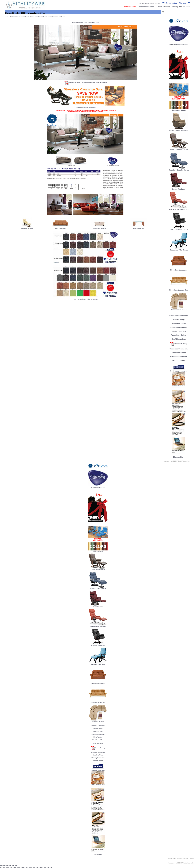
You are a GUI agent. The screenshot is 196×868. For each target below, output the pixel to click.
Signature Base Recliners (179, 169)
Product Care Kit (179, 360)
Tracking (175, 7)
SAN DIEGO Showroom (179, 44)
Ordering (167, 7)
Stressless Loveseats (179, 269)
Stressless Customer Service (150, 3)
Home (75, 299)
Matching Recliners (27, 229)
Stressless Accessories (179, 316)
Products (12, 17)
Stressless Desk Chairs (179, 229)
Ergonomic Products (22, 17)
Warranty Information (179, 357)
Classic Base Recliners (179, 149)
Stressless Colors (179, 110)
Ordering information (92, 299)
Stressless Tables (139, 229)
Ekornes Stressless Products (38, 17)
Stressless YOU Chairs (179, 249)
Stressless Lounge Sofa (179, 289)
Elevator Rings (179, 320)
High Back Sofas (60, 229)
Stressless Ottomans (100, 229)
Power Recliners (179, 188)
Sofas (49, 17)
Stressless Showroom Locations (150, 7)
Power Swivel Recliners (179, 130)
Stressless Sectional (179, 309)
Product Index (81, 299)
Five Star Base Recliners (179, 209)
